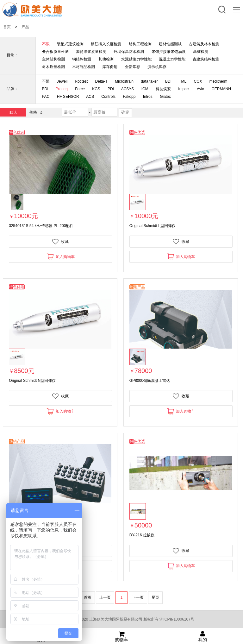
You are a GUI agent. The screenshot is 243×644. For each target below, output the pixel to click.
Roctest (81, 81)
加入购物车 (61, 257)
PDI (111, 89)
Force (80, 89)
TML (183, 81)
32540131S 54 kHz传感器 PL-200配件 (41, 226)
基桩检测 (201, 52)
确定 (125, 112)
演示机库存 (157, 67)
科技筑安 (163, 89)
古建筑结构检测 (206, 59)
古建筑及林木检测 (204, 44)
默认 (13, 112)
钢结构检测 (82, 59)
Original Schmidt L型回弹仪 (153, 226)
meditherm (218, 81)
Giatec (165, 97)
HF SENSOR (68, 97)
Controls (108, 97)
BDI (168, 81)
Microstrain (124, 81)
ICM (145, 89)
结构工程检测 (140, 44)
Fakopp (129, 97)
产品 (25, 27)
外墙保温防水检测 (129, 52)
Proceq (62, 89)
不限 (46, 44)
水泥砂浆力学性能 (136, 59)
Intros (148, 97)
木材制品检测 (84, 67)
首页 (7, 27)
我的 (202, 636)
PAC (46, 97)
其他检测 (106, 59)
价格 (36, 112)
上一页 (105, 597)
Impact (184, 89)
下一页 (138, 597)
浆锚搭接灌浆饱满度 (169, 52)
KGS (96, 89)
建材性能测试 (170, 44)
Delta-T (101, 81)
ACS (90, 97)
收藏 (60, 242)
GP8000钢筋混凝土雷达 (150, 381)
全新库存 (133, 67)
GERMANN (221, 89)
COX (198, 81)
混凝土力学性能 (172, 59)
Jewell (62, 81)
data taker (149, 81)
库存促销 (110, 67)
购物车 (121, 636)
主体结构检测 (53, 59)
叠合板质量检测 (55, 52)
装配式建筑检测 (70, 44)
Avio (200, 89)
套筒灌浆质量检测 (91, 52)
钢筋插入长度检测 (106, 44)
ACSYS (128, 89)
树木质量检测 (53, 67)
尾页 (155, 597)
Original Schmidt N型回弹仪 (32, 381)
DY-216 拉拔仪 (142, 535)
